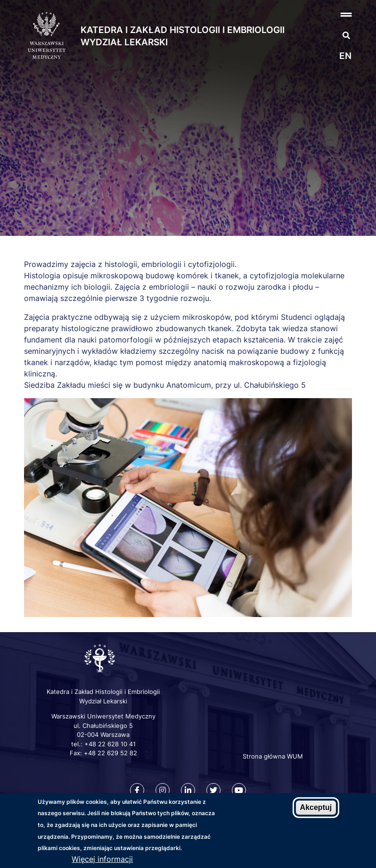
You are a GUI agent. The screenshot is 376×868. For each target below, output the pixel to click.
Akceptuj (316, 807)
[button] (329, 14)
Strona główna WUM (273, 756)
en (345, 56)
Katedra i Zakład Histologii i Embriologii (183, 30)
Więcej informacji (102, 859)
